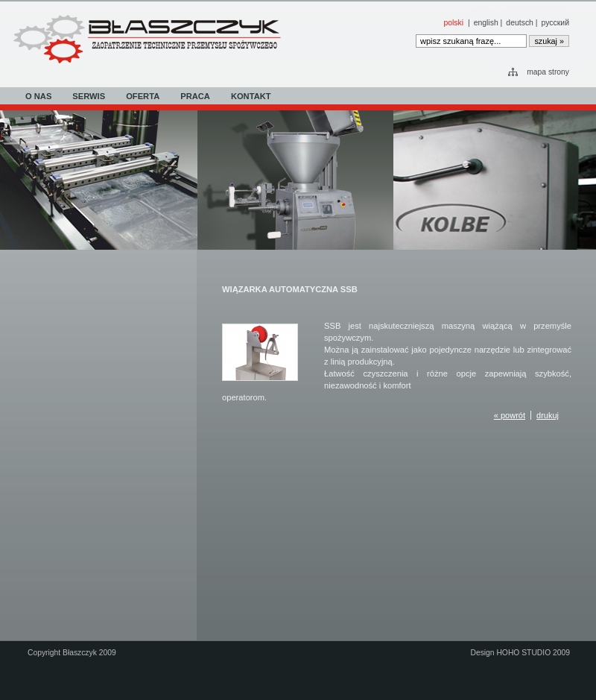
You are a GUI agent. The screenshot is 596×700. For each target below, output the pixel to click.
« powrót (510, 415)
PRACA (195, 96)
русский (555, 23)
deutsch (520, 23)
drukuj (548, 415)
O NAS (38, 96)
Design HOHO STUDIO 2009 (520, 653)
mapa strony (548, 72)
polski (453, 23)
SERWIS (89, 96)
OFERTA (143, 96)
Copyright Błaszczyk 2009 (72, 653)
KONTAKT (251, 96)
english (486, 23)
